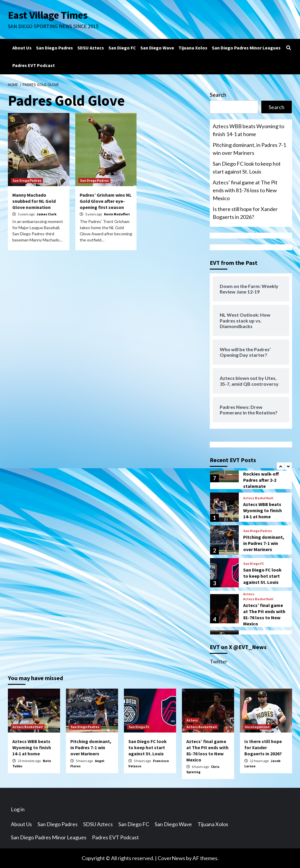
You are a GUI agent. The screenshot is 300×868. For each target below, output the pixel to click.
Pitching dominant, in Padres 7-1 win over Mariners (249, 149)
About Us (22, 48)
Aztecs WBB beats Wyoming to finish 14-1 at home (248, 130)
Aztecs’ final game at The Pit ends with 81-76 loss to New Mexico (245, 190)
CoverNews (171, 858)
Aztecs (249, 594)
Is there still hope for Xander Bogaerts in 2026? (245, 213)
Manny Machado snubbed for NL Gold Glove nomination (34, 201)
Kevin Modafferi (117, 214)
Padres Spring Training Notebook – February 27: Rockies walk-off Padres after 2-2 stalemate (263, 471)
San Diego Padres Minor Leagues (246, 48)
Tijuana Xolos (193, 48)
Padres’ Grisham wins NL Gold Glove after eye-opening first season (106, 201)
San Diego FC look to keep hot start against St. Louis (247, 168)
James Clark (47, 214)
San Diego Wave (157, 48)
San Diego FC (122, 48)
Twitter (219, 661)
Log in (18, 809)
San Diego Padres (54, 48)
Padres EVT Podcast (34, 65)
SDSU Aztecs (91, 48)
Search (218, 95)
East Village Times (48, 15)
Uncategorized (257, 727)
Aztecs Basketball (258, 498)
